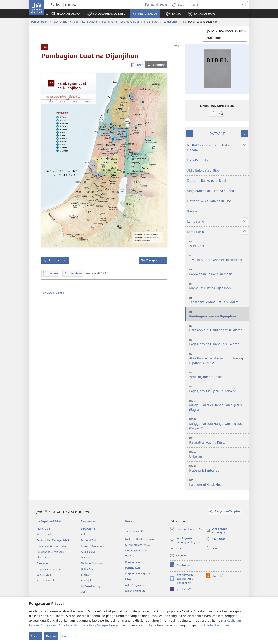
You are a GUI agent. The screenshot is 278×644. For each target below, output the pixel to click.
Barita (129, 521)
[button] (106, 14)
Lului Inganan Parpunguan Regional (185, 540)
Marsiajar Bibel (45, 534)
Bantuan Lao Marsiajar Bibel (53, 540)
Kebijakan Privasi (219, 625)
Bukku (85, 534)
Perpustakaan (39, 22)
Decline (51, 636)
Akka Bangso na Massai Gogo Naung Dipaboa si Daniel (219, 358)
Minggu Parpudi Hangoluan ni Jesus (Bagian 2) (219, 424)
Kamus (192, 211)
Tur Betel (130, 556)
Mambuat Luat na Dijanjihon (219, 286)
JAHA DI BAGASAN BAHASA (226, 31)
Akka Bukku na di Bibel (204, 170)
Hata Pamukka (198, 160)
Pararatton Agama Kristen (219, 440)
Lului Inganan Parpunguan (217, 531)
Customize (70, 636)
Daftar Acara (88, 569)
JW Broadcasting (91, 586)
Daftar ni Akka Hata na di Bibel (209, 201)
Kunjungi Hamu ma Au (138, 545)
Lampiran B (170, 22)
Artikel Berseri (89, 552)
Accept (36, 636)
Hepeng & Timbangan (219, 468)
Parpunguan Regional (138, 573)
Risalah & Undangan (93, 546)
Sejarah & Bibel (45, 580)
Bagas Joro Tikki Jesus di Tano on (219, 389)
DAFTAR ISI (217, 134)
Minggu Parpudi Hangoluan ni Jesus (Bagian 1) (219, 405)
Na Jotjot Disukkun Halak (140, 539)
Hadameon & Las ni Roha (51, 546)
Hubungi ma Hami (136, 551)
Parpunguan (133, 562)
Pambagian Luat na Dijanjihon (219, 314)
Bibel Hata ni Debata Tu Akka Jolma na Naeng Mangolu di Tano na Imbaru (115, 22)
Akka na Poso (44, 557)
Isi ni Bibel (219, 244)
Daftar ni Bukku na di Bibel (207, 181)
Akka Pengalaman (136, 585)
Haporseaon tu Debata (50, 569)
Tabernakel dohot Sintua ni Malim (219, 300)
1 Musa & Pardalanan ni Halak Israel (219, 258)
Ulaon (129, 579)
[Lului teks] (216, 5)
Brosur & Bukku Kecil (93, 540)
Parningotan (133, 568)
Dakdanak (42, 563)
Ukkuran (219, 454)
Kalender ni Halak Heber (219, 483)
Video (84, 592)
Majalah (86, 557)
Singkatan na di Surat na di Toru (211, 191)
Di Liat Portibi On (135, 591)
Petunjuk (86, 580)
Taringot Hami (133, 531)
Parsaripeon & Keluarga (50, 552)
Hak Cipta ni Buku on (53, 293)
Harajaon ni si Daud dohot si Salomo (219, 328)
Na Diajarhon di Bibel (49, 521)
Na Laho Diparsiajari (93, 563)
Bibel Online (60, 22)
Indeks (85, 575)
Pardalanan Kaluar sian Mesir (219, 272)
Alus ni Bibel (44, 529)
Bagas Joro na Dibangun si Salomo (219, 342)
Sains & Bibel (44, 575)
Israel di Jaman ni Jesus (219, 375)
